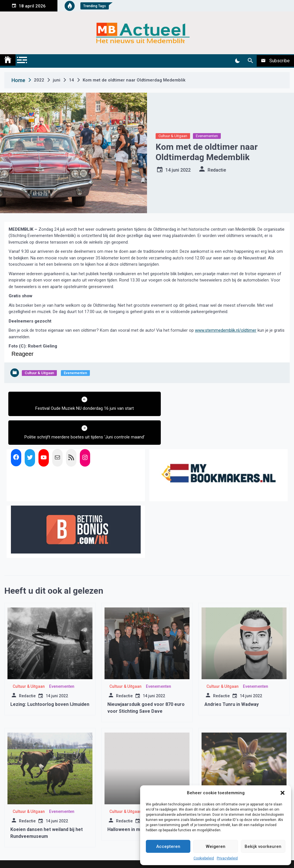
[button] (283, 793)
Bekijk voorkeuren (263, 846)
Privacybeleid (227, 858)
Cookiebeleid (204, 858)
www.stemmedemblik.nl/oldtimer (226, 330)
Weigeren (216, 846)
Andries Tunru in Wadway (232, 682)
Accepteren (168, 846)
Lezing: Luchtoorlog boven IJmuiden (50, 682)
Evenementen (207, 136)
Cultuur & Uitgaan (173, 136)
